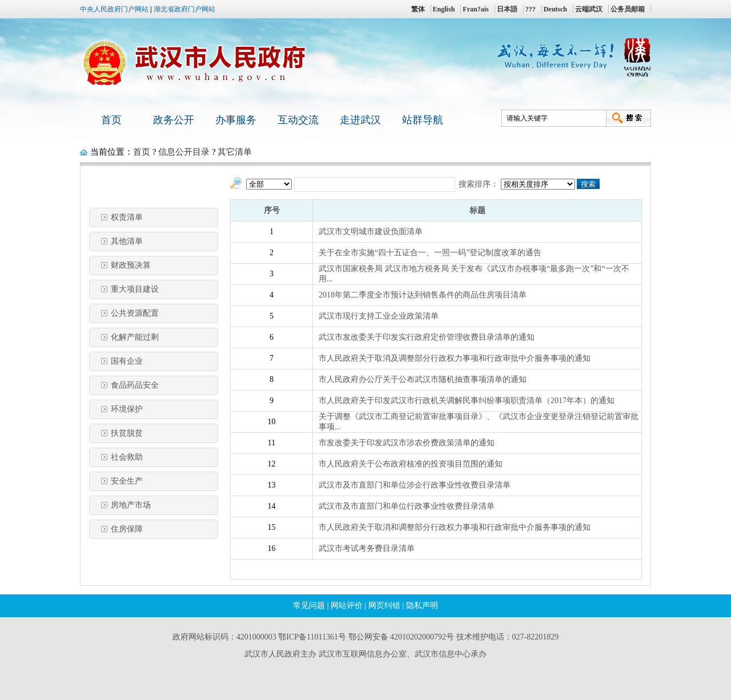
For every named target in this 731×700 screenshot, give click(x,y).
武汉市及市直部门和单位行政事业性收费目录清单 (407, 506)
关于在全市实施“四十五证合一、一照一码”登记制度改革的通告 (430, 253)
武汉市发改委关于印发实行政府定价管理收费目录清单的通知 (427, 337)
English (444, 9)
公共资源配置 (135, 313)
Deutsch (555, 9)
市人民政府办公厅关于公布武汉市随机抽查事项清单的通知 (423, 379)
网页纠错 (384, 606)
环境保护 (127, 409)
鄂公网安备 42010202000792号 (401, 637)
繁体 (418, 9)
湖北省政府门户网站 (184, 9)
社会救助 (127, 457)
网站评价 (347, 606)
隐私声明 (422, 606)
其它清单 (235, 152)
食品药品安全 (135, 385)
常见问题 (309, 606)
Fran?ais (475, 9)
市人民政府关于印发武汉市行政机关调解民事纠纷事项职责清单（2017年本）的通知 (467, 401)
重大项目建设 (135, 289)
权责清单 (127, 217)
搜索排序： (479, 184)
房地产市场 (131, 505)
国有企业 (127, 361)
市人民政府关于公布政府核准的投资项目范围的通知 (411, 464)
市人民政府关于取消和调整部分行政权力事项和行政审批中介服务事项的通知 (455, 527)
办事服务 (236, 120)
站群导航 (423, 120)
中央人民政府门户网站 (114, 9)
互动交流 (298, 120)
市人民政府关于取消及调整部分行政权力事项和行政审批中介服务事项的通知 (455, 358)
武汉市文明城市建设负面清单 (371, 232)
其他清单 (127, 241)
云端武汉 (589, 9)
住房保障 (127, 529)
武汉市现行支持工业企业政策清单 (379, 316)
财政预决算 (131, 265)
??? (531, 9)
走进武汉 (360, 120)
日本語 (507, 9)
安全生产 (127, 481)
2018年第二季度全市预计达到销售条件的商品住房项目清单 (423, 295)
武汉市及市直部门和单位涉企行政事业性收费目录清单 (415, 485)
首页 (111, 120)
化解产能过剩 (135, 337)
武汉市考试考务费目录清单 (367, 548)
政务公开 (174, 120)
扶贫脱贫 (127, 433)
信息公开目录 (184, 152)
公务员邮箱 (628, 9)
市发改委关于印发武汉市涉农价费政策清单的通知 (407, 443)
